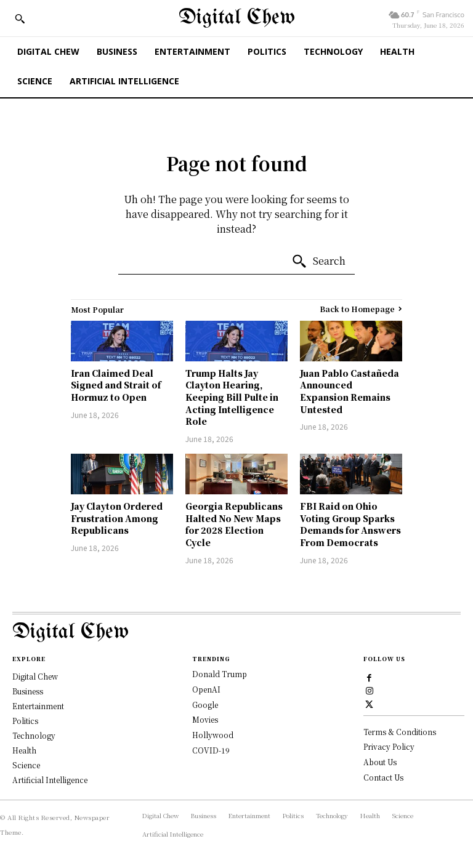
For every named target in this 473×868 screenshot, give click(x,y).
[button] (20, 18)
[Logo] (236, 633)
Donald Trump (220, 674)
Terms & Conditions (400, 732)
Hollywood (213, 735)
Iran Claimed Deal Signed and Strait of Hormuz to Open (116, 385)
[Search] (318, 262)
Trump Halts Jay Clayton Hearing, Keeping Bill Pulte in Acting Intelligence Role (232, 397)
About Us (380, 762)
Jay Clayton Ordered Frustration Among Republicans (117, 518)
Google (205, 705)
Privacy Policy (389, 747)
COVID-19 (211, 750)
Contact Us (383, 778)
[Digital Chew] (237, 18)
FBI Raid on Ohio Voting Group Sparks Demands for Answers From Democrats (350, 524)
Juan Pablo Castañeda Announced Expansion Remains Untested (350, 391)
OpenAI (206, 689)
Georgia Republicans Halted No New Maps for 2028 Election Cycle (234, 524)
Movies (205, 719)
